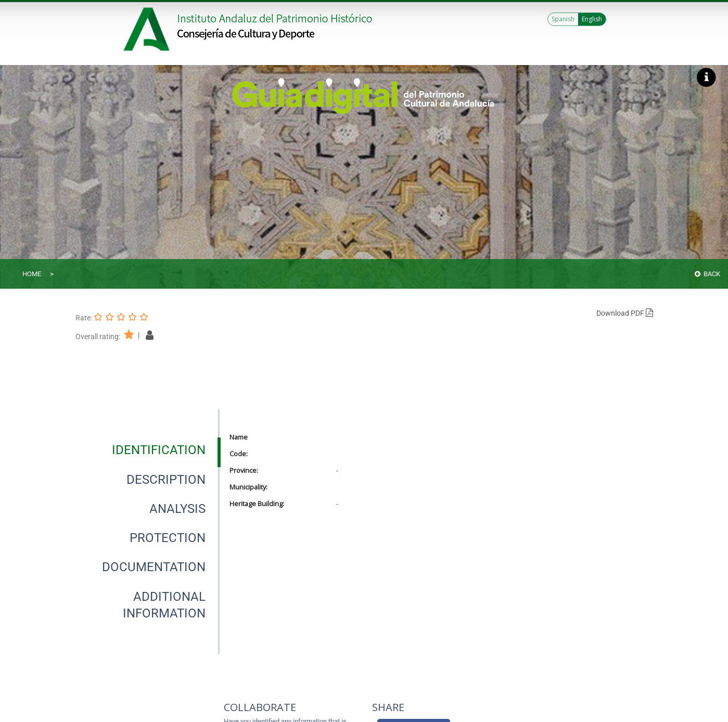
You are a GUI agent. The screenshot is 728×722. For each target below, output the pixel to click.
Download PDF (625, 313)
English (592, 19)
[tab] (159, 450)
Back (707, 274)
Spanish (563, 19)
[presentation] (147, 450)
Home (32, 274)
